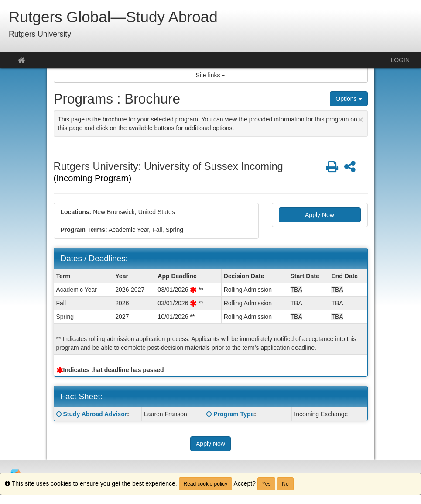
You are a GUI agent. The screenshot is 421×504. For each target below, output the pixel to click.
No (285, 484)
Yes (267, 484)
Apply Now (320, 215)
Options (349, 99)
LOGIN (400, 60)
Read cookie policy (206, 484)
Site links (211, 75)
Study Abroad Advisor (95, 414)
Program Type (234, 414)
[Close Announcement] (360, 119)
